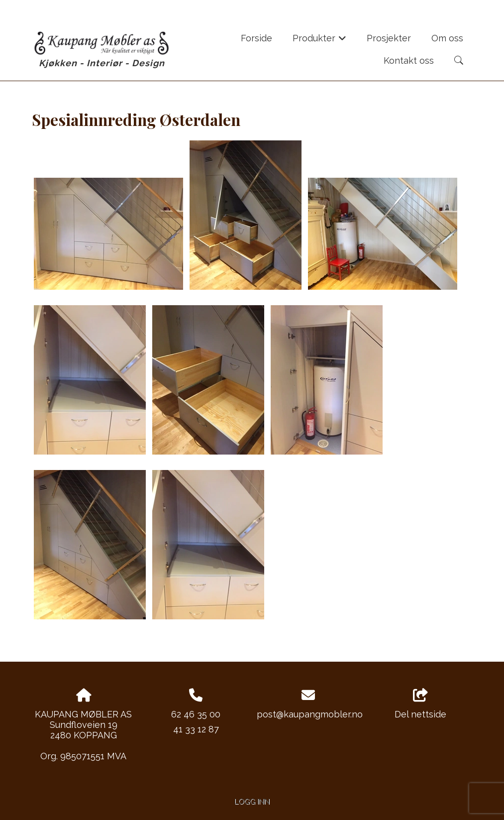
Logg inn (252, 801)
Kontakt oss (409, 60)
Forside (256, 38)
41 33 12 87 (196, 729)
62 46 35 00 (196, 714)
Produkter (320, 41)
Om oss (447, 38)
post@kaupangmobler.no (310, 714)
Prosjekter (389, 38)
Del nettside (420, 704)
